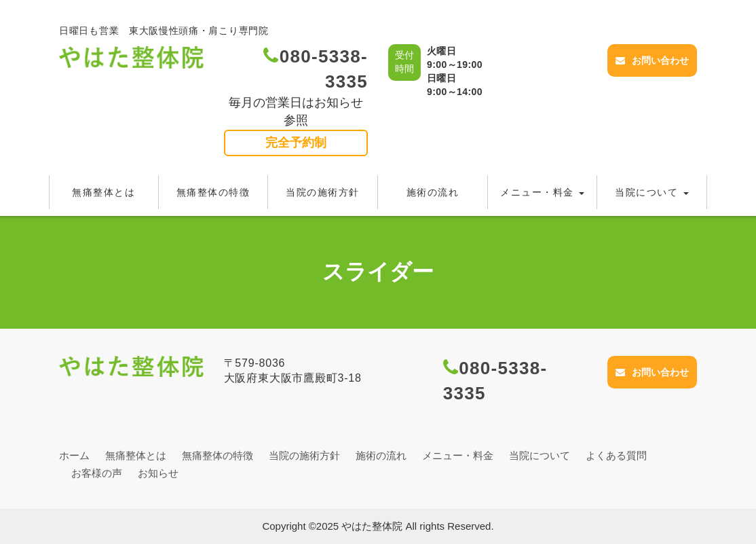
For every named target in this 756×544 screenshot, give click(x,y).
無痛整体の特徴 (213, 192)
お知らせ (158, 473)
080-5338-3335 (316, 69)
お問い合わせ (652, 60)
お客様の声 (97, 473)
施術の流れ (433, 192)
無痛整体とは (103, 192)
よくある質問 (616, 455)
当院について (651, 192)
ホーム (74, 455)
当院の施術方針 (323, 192)
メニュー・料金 (542, 192)
